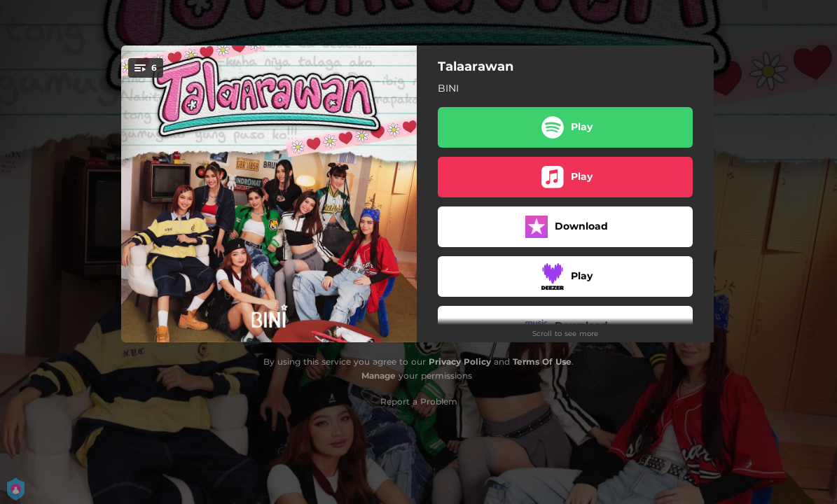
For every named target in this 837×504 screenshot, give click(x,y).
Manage (379, 376)
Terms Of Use (542, 362)
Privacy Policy (460, 362)
